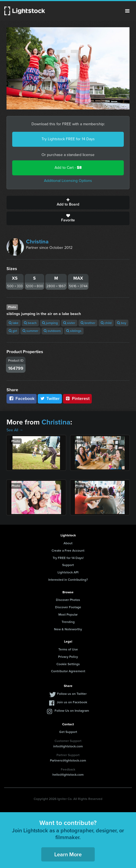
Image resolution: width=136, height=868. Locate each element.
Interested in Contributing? (68, 580)
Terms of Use (68, 649)
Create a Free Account (68, 551)
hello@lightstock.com (68, 775)
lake (14, 323)
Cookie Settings (68, 664)
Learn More (68, 854)
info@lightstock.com (68, 746)
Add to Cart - (68, 168)
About (68, 543)
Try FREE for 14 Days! (68, 558)
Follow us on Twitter (72, 694)
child (106, 323)
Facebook (22, 398)
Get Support (68, 732)
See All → (15, 430)
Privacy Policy (68, 657)
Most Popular (68, 615)
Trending (68, 622)
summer (30, 331)
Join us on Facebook (72, 702)
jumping (50, 323)
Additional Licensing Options (68, 181)
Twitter (50, 398)
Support (68, 565)
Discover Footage (68, 607)
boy (122, 323)
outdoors (52, 331)
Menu (127, 11)
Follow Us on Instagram (72, 711)
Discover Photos (68, 600)
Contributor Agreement (68, 671)
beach (30, 323)
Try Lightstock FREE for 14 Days (68, 139)
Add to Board (68, 203)
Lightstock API (68, 572)
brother (88, 323)
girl (13, 331)
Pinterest (77, 398)
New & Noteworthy (68, 629)
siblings (74, 331)
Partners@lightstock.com (68, 760)
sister (69, 323)
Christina (37, 242)
